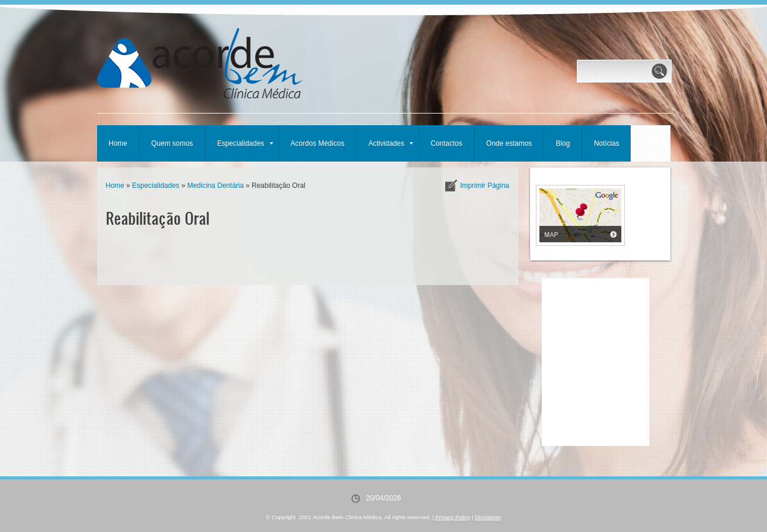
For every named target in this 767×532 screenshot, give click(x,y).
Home (118, 143)
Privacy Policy (453, 517)
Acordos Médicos (318, 143)
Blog (563, 143)
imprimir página (484, 186)
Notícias (606, 143)
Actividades (391, 143)
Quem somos (172, 143)
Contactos (446, 143)
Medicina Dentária (216, 186)
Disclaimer (488, 517)
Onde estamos (509, 143)
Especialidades (245, 143)
